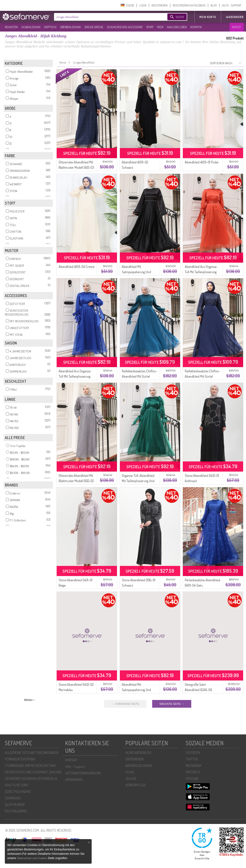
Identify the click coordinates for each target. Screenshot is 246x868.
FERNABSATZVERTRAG (20, 759)
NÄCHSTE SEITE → (172, 704)
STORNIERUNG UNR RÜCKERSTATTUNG (30, 766)
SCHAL (130, 772)
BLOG (214, 5)
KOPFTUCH (50, 27)
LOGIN (143, 5)
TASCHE (131, 779)
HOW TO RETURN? (17, 785)
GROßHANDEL (74, 780)
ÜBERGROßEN (134, 759)
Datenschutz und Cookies (32, 858)
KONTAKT (71, 760)
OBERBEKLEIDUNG (70, 27)
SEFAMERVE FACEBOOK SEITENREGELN (31, 779)
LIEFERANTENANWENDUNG (83, 773)
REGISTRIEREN (160, 5)
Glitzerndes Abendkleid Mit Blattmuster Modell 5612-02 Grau (76, 481)
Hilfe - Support (75, 767)
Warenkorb (235, 17)
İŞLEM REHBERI (15, 805)
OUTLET (236, 27)
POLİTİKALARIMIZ (16, 811)
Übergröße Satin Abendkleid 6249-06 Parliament (198, 690)
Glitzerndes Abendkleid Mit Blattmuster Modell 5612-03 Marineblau (76, 167)
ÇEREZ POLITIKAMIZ (18, 792)
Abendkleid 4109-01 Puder (202, 162)
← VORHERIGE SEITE (125, 704)
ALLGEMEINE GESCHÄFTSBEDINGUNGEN (32, 753)
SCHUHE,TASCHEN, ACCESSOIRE (125, 27)
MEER (160, 27)
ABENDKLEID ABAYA (139, 766)
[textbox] (107, 17)
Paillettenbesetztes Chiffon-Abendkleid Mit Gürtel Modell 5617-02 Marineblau (202, 376)
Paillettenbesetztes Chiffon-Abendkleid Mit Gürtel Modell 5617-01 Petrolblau (140, 376)
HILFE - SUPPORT (232, 5)
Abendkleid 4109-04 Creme (76, 267)
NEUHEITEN (11, 27)
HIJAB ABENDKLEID (138, 753)
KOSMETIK (196, 27)
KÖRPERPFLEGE (136, 785)
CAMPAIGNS (13, 798)
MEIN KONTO (208, 17)
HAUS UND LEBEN (177, 27)
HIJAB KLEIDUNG (31, 27)
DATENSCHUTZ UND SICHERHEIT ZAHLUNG (33, 772)
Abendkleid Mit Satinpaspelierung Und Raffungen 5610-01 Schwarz (140, 272)
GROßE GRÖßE (94, 27)
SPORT (150, 27)
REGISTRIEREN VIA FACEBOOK (189, 5)
